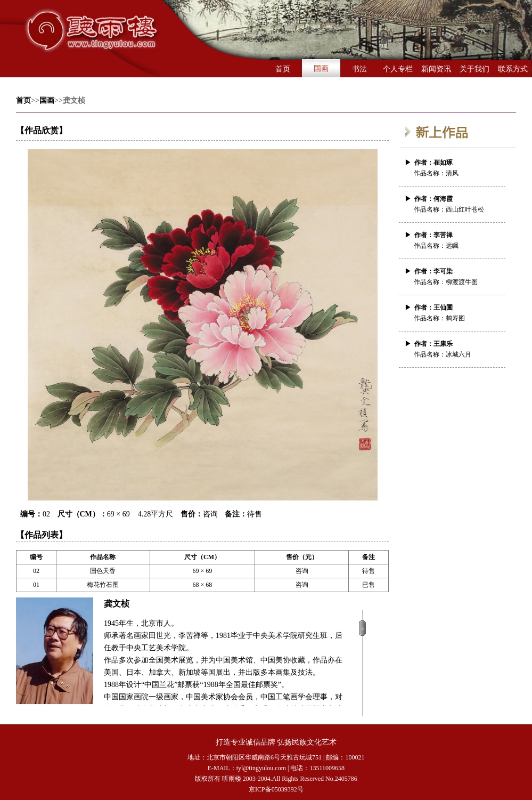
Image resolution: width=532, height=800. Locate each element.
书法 (359, 69)
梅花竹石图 (103, 585)
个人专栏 (398, 69)
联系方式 (513, 69)
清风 (452, 173)
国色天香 (103, 571)
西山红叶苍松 (465, 209)
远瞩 (452, 246)
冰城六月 (459, 354)
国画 (321, 68)
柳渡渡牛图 (462, 282)
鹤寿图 (455, 318)
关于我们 (474, 69)
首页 (283, 69)
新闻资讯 (436, 69)
